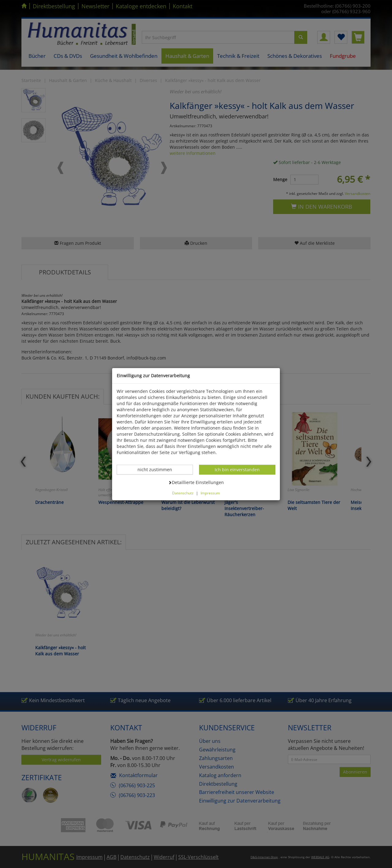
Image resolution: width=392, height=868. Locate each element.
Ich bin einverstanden (237, 469)
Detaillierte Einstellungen (196, 482)
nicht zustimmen (158, 469)
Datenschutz (183, 493)
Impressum (210, 493)
